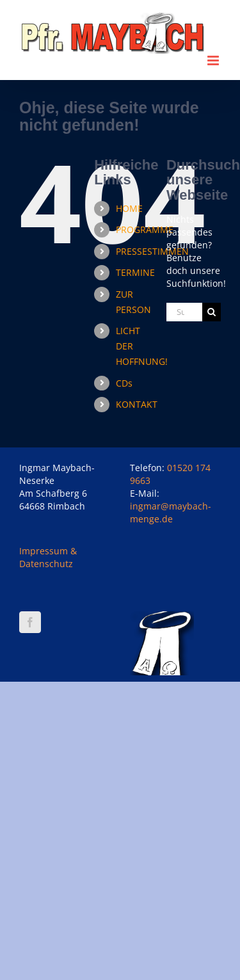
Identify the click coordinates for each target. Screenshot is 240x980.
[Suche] (212, 312)
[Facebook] (30, 622)
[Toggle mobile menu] (214, 60)
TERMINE (135, 272)
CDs (124, 383)
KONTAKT (137, 404)
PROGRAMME (145, 229)
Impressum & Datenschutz (48, 557)
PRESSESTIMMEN (152, 251)
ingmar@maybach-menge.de (171, 512)
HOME (129, 208)
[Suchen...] (184, 312)
